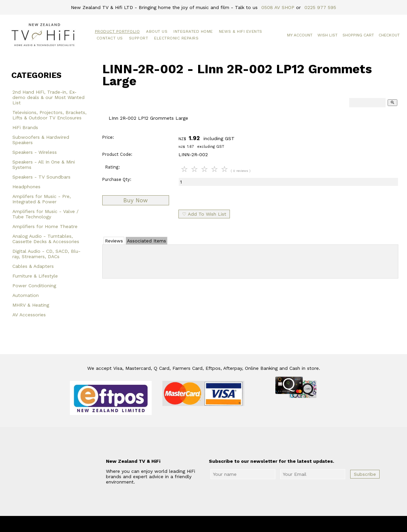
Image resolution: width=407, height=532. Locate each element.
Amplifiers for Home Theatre (45, 226)
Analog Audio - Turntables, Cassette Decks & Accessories (46, 239)
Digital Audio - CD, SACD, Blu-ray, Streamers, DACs (46, 254)
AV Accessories (29, 315)
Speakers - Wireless (35, 152)
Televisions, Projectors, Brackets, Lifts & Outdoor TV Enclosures (49, 115)
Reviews (114, 241)
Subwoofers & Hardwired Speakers (41, 140)
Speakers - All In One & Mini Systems (44, 165)
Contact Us (110, 38)
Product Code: (117, 154)
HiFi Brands (25, 127)
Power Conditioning (34, 286)
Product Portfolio (117, 31)
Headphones (26, 187)
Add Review (250, 260)
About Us (157, 31)
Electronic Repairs (176, 38)
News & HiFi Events (241, 31)
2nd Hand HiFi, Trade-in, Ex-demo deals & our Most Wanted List (48, 97)
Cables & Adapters (33, 266)
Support (139, 38)
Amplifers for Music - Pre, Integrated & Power (42, 199)
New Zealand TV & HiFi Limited (222, 524)
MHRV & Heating (31, 305)
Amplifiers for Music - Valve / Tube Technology (45, 214)
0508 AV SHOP (278, 7)
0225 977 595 (320, 7)
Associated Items (147, 241)
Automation (26, 295)
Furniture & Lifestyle (35, 276)
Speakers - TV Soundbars (41, 177)
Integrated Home (193, 31)
